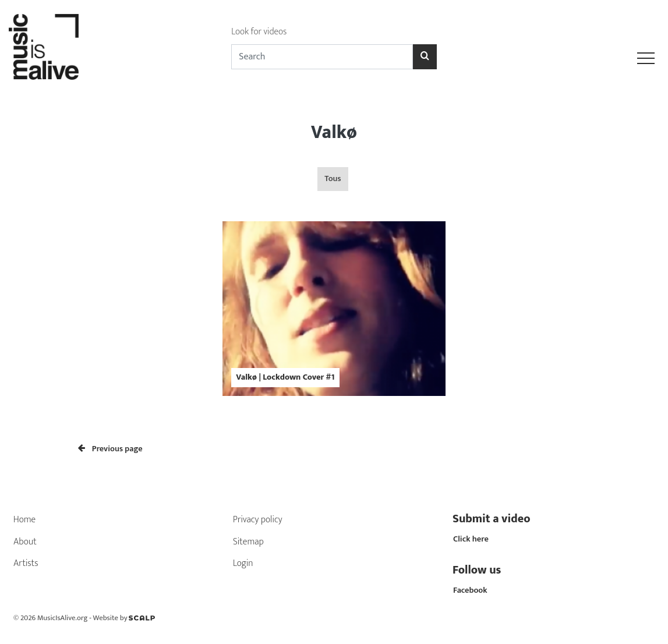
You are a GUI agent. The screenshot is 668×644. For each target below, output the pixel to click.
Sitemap (248, 542)
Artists (26, 563)
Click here (471, 539)
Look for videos (259, 32)
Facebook (470, 590)
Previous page (110, 449)
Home (24, 520)
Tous (333, 179)
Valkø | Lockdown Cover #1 (285, 377)
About (25, 542)
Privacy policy (258, 520)
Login (243, 563)
